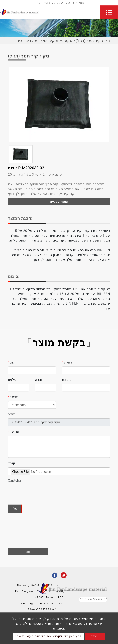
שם (11, 362)
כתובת (67, 380)
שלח (14, 509)
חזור (28, 552)
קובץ (12, 463)
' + (54, 609)
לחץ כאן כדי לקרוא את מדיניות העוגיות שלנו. (48, 636)
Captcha (15, 481)
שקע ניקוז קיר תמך (57, 41)
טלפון (12, 380)
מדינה (13, 397)
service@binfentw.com (37, 603)
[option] (59, 104)
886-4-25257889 (40, 609)
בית (19, 41)
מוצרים (31, 41)
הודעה (14, 432)
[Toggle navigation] (109, 12)
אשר (94, 636)
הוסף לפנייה (59, 202)
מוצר (12, 414)
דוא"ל (67, 362)
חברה (39, 380)
